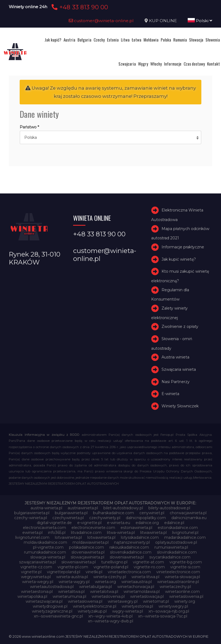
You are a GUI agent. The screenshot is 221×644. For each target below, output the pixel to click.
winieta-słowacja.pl (182, 577)
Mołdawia (151, 40)
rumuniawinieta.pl (171, 547)
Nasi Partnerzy (176, 382)
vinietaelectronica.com (129, 572)
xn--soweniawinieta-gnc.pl (58, 616)
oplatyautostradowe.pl (176, 542)
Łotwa (137, 40)
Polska (166, 40)
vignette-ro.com (149, 567)
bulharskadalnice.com (114, 513)
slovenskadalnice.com (131, 552)
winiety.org (185, 601)
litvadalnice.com (86, 533)
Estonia (113, 40)
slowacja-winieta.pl (48, 557)
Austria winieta (175, 357)
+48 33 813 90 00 (79, 7)
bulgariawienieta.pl (32, 513)
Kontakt (213, 64)
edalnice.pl (174, 523)
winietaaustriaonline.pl (178, 582)
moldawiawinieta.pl (91, 542)
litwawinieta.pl (153, 533)
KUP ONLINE (163, 21)
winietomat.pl (156, 601)
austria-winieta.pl (46, 508)
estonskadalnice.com (178, 528)
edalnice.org (147, 523)
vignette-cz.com (36, 567)
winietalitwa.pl (71, 592)
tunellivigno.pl (114, 562)
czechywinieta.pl (68, 518)
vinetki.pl (94, 572)
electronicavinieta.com (44, 528)
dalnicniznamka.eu (189, 518)
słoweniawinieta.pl (79, 562)
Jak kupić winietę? (179, 259)
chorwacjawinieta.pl (188, 513)
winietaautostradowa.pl (52, 587)
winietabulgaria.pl (95, 587)
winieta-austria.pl (72, 577)
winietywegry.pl (173, 606)
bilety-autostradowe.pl (169, 508)
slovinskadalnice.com (177, 552)
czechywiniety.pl (105, 518)
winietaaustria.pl (137, 582)
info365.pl (57, 533)
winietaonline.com (182, 592)
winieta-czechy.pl (110, 577)
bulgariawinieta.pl (71, 513)
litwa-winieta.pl (121, 533)
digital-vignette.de (54, 523)
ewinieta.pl (32, 533)
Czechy (99, 40)
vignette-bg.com (186, 562)
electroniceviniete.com (93, 528)
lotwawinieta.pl (101, 537)
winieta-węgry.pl (74, 582)
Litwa (125, 40)
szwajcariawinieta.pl (38, 562)
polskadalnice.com (86, 547)
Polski (200, 21)
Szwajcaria (127, 64)
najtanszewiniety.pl (132, 542)
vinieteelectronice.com (178, 572)
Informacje (173, 64)
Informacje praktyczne (183, 247)
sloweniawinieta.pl (127, 557)
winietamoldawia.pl (142, 592)
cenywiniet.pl (152, 513)
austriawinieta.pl (83, 508)
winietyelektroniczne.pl (95, 606)
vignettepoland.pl (64, 572)
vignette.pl (31, 572)
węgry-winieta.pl (128, 611)
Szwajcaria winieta (179, 369)
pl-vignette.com (48, 547)
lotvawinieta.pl (68, 537)
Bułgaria (84, 40)
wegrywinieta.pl (36, 577)
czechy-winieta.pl (31, 518)
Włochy (156, 64)
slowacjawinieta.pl (87, 557)
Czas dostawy (194, 64)
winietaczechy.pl (175, 587)
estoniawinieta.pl (136, 528)
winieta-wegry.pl (38, 582)
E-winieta (170, 394)
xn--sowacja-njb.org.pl (169, 611)
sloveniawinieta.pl (88, 552)
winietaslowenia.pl (186, 596)
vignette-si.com (185, 567)
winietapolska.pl (32, 596)
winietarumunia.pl (69, 596)
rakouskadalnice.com (129, 547)
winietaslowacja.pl (147, 596)
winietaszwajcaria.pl (44, 601)
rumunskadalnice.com (45, 552)
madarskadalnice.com (185, 537)
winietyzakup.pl (92, 611)
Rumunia (180, 40)
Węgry (143, 64)
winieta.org (105, 582)
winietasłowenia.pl (85, 601)
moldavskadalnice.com (45, 542)
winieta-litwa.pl (145, 577)
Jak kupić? (53, 40)
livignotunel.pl (185, 533)
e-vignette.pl (89, 523)
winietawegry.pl (123, 601)
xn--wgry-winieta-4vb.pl (111, 616)
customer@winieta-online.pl (101, 21)
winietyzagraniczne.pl (52, 611)
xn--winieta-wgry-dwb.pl (111, 621)
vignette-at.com (148, 562)
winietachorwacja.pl (136, 587)
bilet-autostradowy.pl (123, 508)
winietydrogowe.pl (50, 606)
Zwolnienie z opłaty (180, 327)
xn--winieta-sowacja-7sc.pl (163, 616)
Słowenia (213, 40)
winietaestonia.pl (37, 592)
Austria (69, 40)
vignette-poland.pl (111, 567)
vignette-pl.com (73, 567)
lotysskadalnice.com (140, 537)
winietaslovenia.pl (108, 596)
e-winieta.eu (119, 523)
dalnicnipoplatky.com (146, 518)
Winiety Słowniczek (180, 406)
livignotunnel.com (32, 537)
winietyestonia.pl (137, 606)
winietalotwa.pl (104, 592)
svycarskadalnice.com (170, 557)
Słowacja (196, 40)
